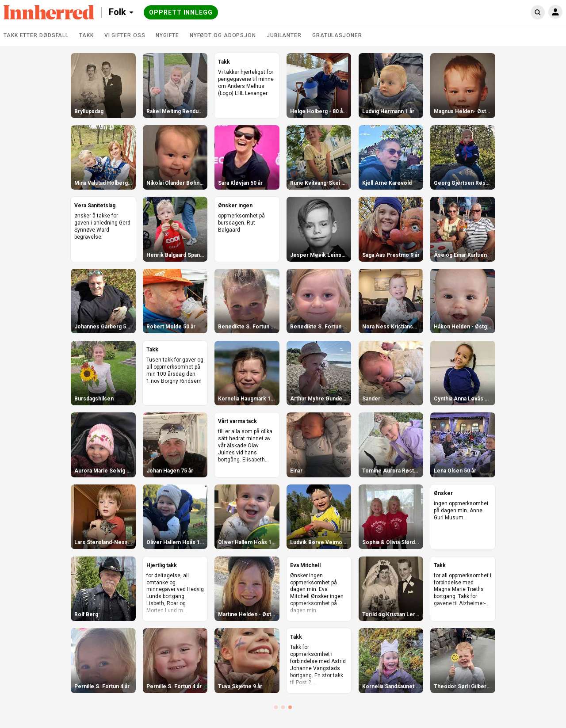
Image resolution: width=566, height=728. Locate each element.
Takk (86, 35)
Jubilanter (284, 35)
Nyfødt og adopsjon (223, 35)
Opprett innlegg (181, 12)
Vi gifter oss (125, 35)
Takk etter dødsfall (36, 35)
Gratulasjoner (337, 35)
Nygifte (167, 35)
